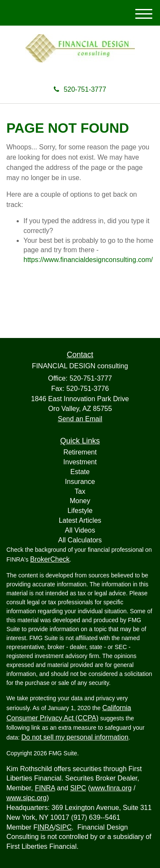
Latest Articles (80, 520)
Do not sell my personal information (75, 737)
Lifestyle (80, 511)
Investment (80, 462)
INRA (46, 827)
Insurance (80, 482)
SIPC (78, 788)
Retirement (80, 452)
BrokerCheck (50, 559)
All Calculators (80, 540)
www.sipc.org (26, 798)
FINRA (45, 788)
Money (80, 501)
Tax (80, 491)
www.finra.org (111, 788)
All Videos (80, 530)
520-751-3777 (80, 89)
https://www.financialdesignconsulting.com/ (88, 260)
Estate (80, 472)
